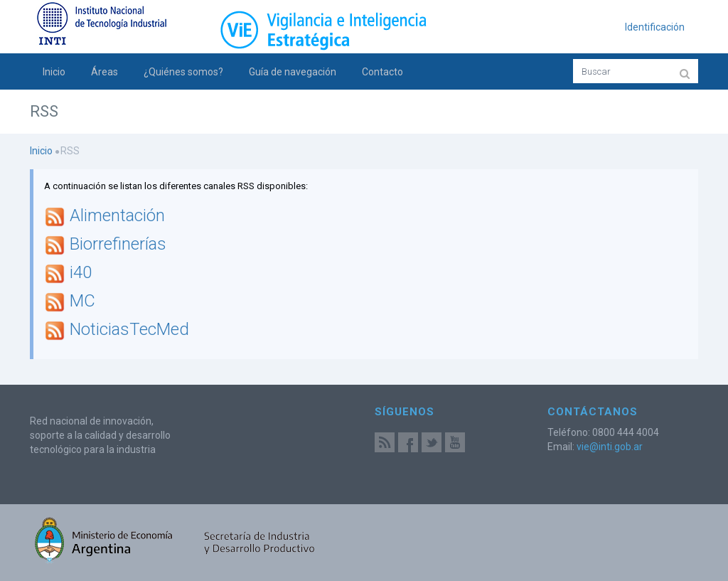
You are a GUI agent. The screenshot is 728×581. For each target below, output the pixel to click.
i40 (81, 273)
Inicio (54, 72)
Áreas (105, 72)
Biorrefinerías (118, 245)
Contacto (382, 72)
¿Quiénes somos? (183, 72)
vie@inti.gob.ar (610, 447)
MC (82, 302)
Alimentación (117, 216)
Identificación (655, 27)
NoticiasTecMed (129, 330)
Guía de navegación (293, 72)
